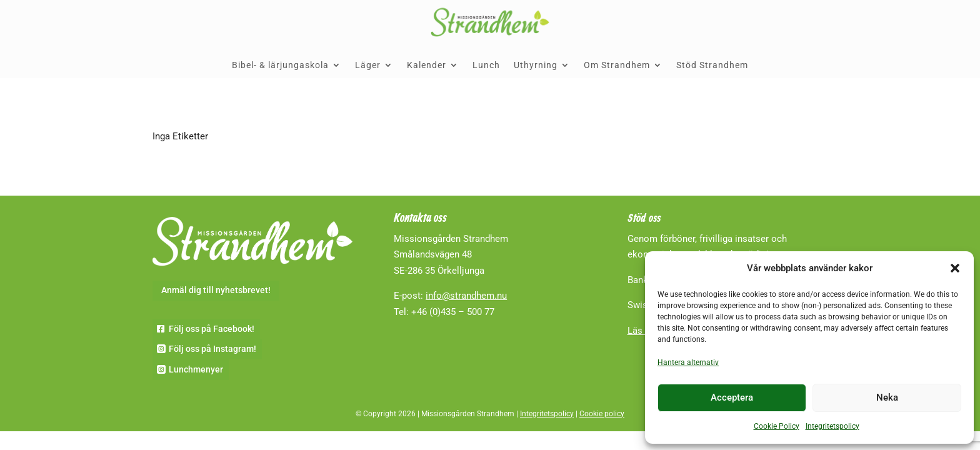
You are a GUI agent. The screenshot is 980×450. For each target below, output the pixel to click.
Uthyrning (536, 65)
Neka (887, 397)
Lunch (486, 65)
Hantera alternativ (688, 362)
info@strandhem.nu (466, 296)
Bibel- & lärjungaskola (280, 65)
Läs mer (644, 331)
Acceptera (732, 397)
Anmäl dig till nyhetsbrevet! (216, 290)
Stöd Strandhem (712, 65)
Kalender (427, 65)
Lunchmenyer (196, 369)
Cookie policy (602, 414)
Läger (368, 65)
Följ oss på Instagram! (212, 349)
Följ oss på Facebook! (212, 329)
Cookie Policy (777, 426)
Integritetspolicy (832, 426)
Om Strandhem (617, 65)
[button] (955, 268)
